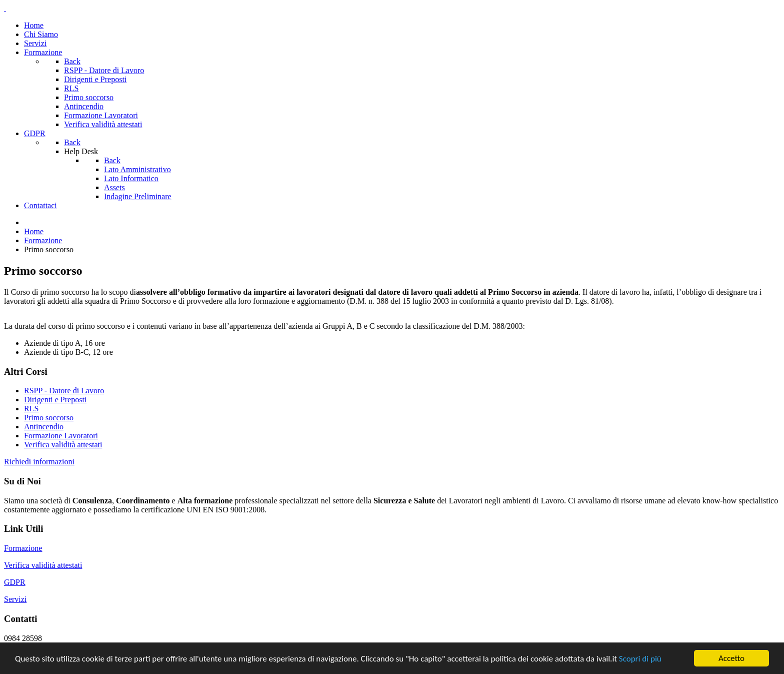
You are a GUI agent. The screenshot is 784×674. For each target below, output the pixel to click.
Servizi (15, 599)
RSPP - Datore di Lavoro (64, 391)
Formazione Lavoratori (61, 436)
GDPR (15, 582)
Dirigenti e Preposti (55, 400)
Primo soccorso (49, 418)
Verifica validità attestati (63, 445)
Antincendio (44, 427)
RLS (31, 409)
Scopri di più (640, 659)
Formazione (23, 548)
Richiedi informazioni (39, 462)
